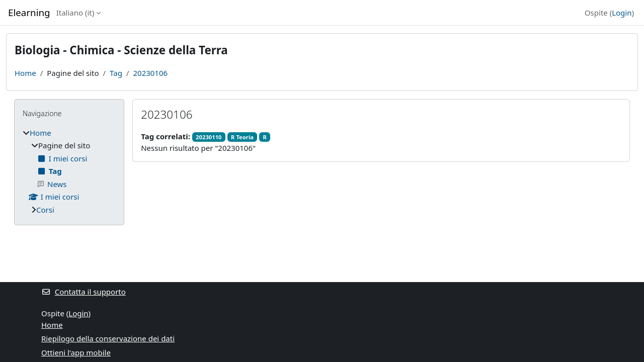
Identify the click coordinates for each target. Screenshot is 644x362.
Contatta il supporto (84, 292)
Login (622, 13)
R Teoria (242, 137)
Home (25, 73)
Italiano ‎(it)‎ (75, 13)
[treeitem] (69, 171)
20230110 (209, 137)
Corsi (45, 210)
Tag (116, 73)
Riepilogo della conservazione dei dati (108, 338)
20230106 (150, 73)
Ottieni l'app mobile (76, 352)
